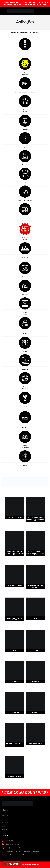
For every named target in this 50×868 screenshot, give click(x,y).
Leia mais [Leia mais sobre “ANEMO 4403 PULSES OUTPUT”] (15, 625)
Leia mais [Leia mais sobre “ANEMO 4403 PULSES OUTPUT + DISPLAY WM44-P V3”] (35, 560)
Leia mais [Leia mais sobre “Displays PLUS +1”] (35, 749)
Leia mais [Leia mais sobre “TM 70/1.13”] (15, 718)
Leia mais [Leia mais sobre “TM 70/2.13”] (35, 687)
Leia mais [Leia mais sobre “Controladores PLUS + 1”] (15, 750)
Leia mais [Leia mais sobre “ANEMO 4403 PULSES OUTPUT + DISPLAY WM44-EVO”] (15, 560)
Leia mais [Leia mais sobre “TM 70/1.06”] (35, 718)
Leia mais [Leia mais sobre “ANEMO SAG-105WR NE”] (15, 591)
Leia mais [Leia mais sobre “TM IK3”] (35, 656)
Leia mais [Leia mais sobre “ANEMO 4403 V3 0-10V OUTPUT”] (35, 592)
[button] (44, 11)
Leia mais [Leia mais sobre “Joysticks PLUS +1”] (15, 523)
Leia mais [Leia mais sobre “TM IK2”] (35, 623)
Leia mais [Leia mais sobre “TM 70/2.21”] (15, 687)
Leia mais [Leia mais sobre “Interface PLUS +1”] (15, 781)
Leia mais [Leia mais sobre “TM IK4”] (15, 656)
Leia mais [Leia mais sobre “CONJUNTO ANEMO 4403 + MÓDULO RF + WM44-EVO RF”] (35, 526)
